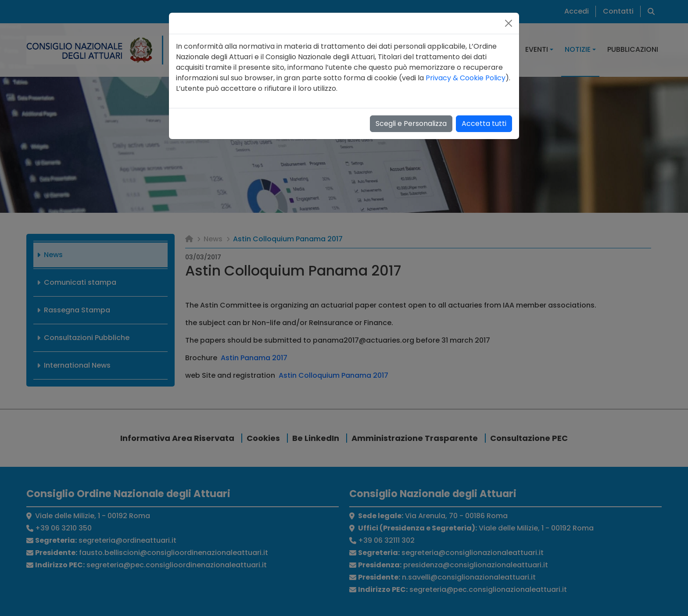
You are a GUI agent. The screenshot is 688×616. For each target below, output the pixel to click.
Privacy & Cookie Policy (466, 78)
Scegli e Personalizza (411, 124)
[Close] (509, 23)
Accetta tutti (484, 124)
